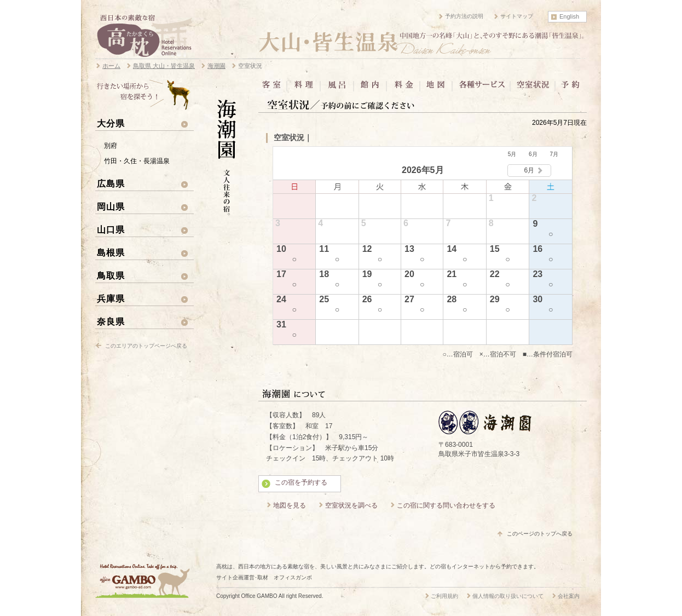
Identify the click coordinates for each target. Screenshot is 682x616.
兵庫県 (111, 298)
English (569, 16)
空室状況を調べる (351, 505)
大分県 (111, 123)
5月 (512, 154)
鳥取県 (111, 275)
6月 (533, 154)
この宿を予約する (301, 482)
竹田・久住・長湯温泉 (137, 161)
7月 (554, 154)
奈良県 (111, 321)
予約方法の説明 (464, 16)
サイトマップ (517, 16)
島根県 (111, 252)
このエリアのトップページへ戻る (146, 346)
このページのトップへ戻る (540, 534)
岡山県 (111, 206)
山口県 (111, 229)
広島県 (111, 183)
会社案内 (569, 596)
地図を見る (290, 505)
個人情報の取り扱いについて (508, 596)
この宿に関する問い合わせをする (446, 505)
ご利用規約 (444, 596)
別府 (111, 146)
